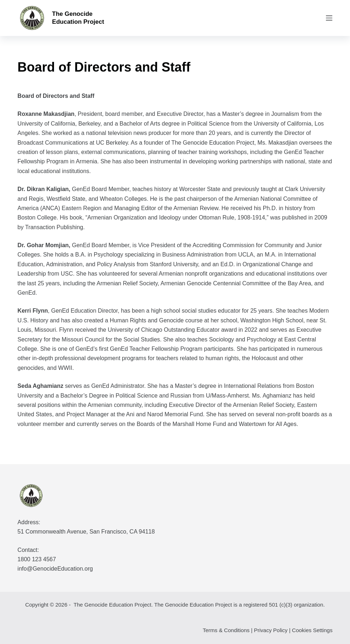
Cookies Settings (312, 630)
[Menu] (329, 18)
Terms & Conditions (226, 630)
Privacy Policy (271, 630)
